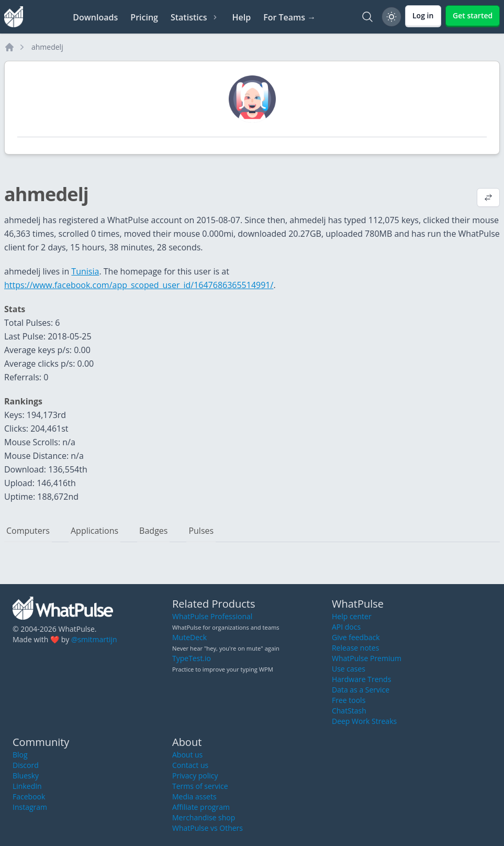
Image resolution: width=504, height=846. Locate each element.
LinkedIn (27, 786)
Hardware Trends (361, 679)
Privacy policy (195, 776)
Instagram (30, 807)
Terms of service (200, 786)
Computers (28, 531)
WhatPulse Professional (212, 616)
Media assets (194, 796)
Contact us (190, 765)
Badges (153, 531)
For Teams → (289, 17)
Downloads (95, 17)
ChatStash (349, 711)
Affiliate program (201, 807)
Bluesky (26, 776)
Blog (20, 755)
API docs (346, 627)
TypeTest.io (192, 658)
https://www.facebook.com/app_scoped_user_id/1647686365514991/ (139, 285)
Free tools (349, 700)
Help (241, 17)
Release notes (355, 648)
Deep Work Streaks (364, 721)
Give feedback (356, 637)
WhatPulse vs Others (208, 828)
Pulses (201, 531)
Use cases (349, 669)
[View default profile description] (488, 199)
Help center (352, 616)
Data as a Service (361, 690)
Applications (94, 531)
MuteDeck (189, 637)
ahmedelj (47, 47)
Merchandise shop (204, 817)
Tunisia (85, 271)
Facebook (29, 796)
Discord (26, 765)
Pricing (144, 17)
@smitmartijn (94, 639)
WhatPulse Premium (367, 658)
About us (187, 755)
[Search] (367, 17)
